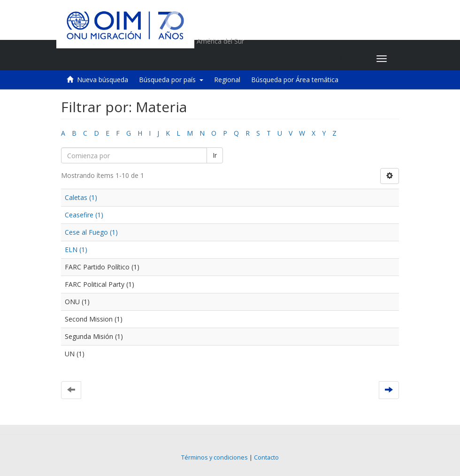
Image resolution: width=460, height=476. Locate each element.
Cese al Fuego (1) (91, 232)
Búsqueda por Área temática (295, 80)
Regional (227, 80)
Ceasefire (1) (84, 215)
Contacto (266, 457)
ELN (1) (76, 250)
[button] (310, 59)
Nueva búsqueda (103, 80)
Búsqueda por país (171, 80)
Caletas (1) (81, 197)
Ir (215, 155)
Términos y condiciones (215, 457)
